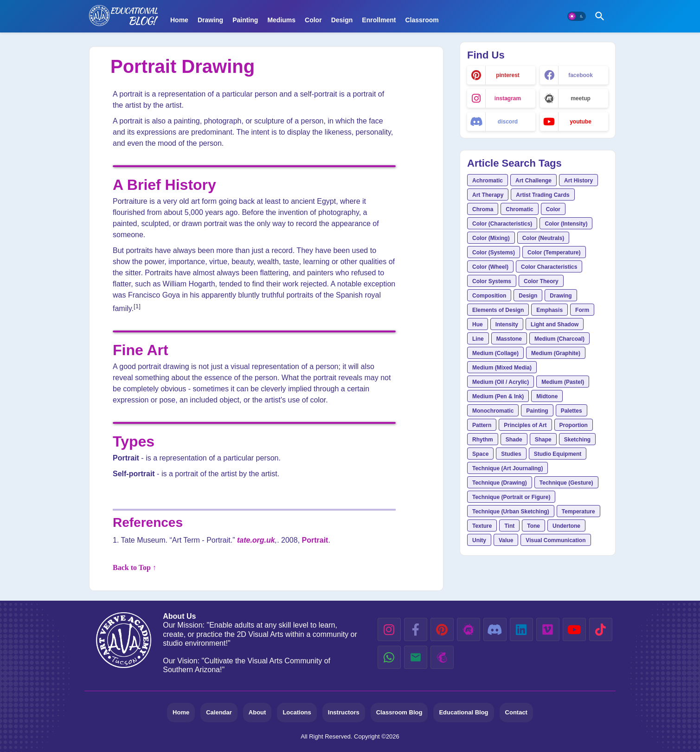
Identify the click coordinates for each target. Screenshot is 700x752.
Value (506, 540)
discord (508, 122)
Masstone (509, 339)
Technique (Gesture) (566, 483)
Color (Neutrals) (543, 238)
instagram (508, 98)
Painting (245, 20)
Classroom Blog (399, 712)
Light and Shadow (555, 324)
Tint (509, 526)
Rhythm (483, 440)
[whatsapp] (389, 657)
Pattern (482, 425)
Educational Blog (463, 712)
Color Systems (492, 281)
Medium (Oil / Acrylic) (501, 382)
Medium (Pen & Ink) (498, 396)
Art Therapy (488, 195)
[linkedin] (521, 629)
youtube (581, 122)
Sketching (577, 440)
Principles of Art (525, 425)
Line (478, 339)
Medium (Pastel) (563, 382)
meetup (581, 98)
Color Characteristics (549, 267)
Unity (479, 540)
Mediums (281, 20)
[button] (577, 16)
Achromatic (488, 181)
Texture (482, 526)
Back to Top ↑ (135, 567)
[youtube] (574, 629)
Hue (478, 324)
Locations (297, 712)
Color (313, 20)
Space (480, 454)
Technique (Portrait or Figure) (511, 497)
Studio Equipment (558, 454)
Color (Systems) (494, 253)
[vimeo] (548, 629)
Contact (516, 712)
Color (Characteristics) (502, 224)
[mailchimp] (442, 657)
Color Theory (541, 281)
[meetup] (469, 629)
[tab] (179, 13)
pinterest (508, 75)
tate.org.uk (256, 540)
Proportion (574, 425)
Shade (514, 440)
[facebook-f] (416, 629)
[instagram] (389, 629)
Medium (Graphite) (556, 353)
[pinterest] (442, 629)
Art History (578, 181)
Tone (533, 526)
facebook (581, 75)
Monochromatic (493, 411)
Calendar (219, 712)
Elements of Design (498, 310)
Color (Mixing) (491, 238)
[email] (416, 657)
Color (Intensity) (566, 224)
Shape (543, 440)
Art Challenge (533, 181)
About (257, 712)
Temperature (578, 512)
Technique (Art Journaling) (507, 468)
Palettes (572, 411)
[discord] (495, 629)
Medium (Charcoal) (559, 339)
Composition (489, 296)
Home (179, 20)
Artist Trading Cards (543, 195)
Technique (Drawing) (500, 483)
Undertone (566, 526)
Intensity (507, 324)
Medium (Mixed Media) (502, 368)
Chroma (483, 209)
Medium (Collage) (495, 353)
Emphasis (549, 310)
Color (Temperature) (554, 253)
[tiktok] (601, 629)
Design (342, 20)
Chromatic (519, 209)
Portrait (315, 540)
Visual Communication (556, 540)
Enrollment (379, 20)
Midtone (547, 396)
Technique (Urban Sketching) (511, 512)
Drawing (210, 20)
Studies (511, 454)
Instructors (344, 712)
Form (582, 310)
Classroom (422, 20)
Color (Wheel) (490, 267)
